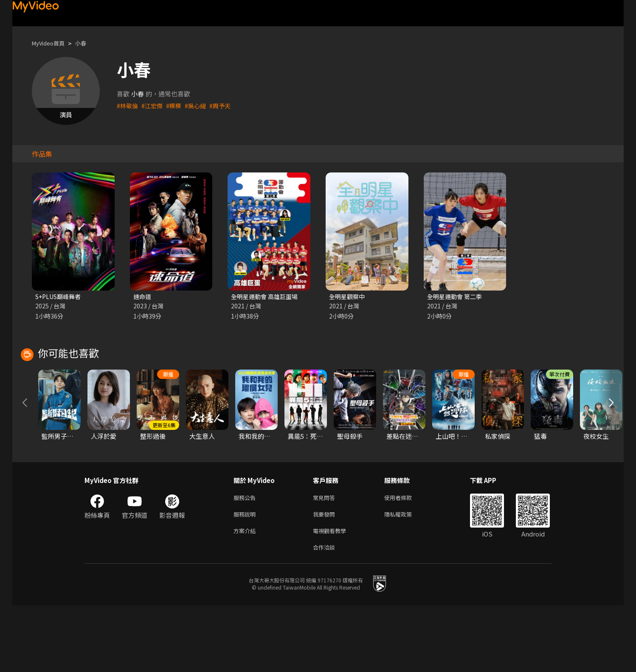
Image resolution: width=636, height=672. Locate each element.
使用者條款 (405, 560)
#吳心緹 (199, 106)
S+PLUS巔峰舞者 (60, 297)
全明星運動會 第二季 (456, 297)
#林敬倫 (128, 106)
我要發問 (326, 577)
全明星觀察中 (348, 297)
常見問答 (326, 560)
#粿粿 (177, 106)
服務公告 (246, 560)
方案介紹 (246, 595)
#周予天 (225, 106)
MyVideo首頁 (51, 43)
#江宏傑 (154, 106)
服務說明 (246, 577)
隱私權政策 (405, 577)
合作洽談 (326, 613)
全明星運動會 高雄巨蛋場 (267, 297)
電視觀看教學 (332, 595)
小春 (87, 43)
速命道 (143, 297)
